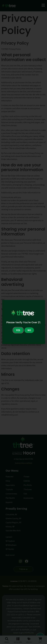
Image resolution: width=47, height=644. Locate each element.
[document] (23, 322)
